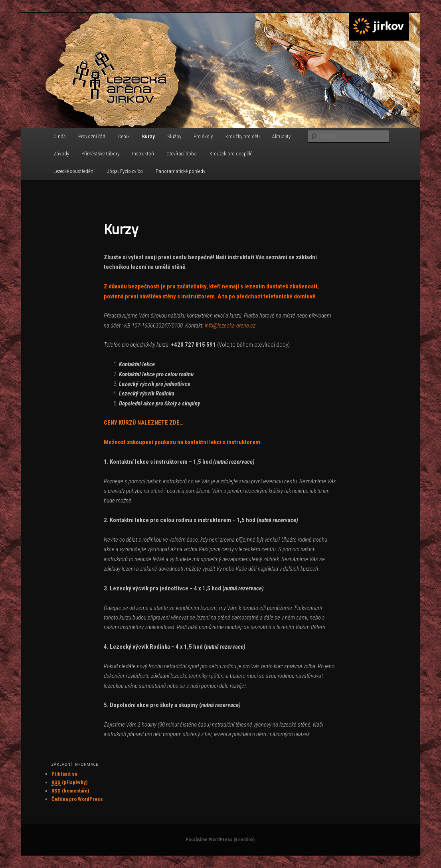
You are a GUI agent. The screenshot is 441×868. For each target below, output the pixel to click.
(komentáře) (70, 791)
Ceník (124, 136)
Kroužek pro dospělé (231, 154)
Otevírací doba (182, 154)
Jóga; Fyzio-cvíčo (125, 171)
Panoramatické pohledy (180, 171)
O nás (60, 136)
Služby (174, 136)
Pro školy (203, 136)
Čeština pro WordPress (77, 799)
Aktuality (281, 136)
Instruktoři (143, 154)
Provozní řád (92, 136)
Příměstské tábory (100, 154)
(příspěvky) (69, 783)
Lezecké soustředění (74, 171)
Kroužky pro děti (243, 136)
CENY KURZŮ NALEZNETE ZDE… (144, 423)
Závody (61, 154)
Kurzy (148, 136)
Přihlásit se (64, 774)
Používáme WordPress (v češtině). (221, 840)
